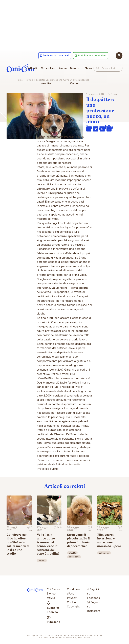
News (89, 68)
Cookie (71, 602)
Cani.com (21, 68)
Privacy (72, 598)
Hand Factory (84, 638)
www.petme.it (79, 421)
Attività (33, 68)
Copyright (73, 606)
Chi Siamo (53, 589)
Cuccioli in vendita (48, 76)
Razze (63, 68)
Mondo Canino (75, 76)
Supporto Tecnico (53, 608)
